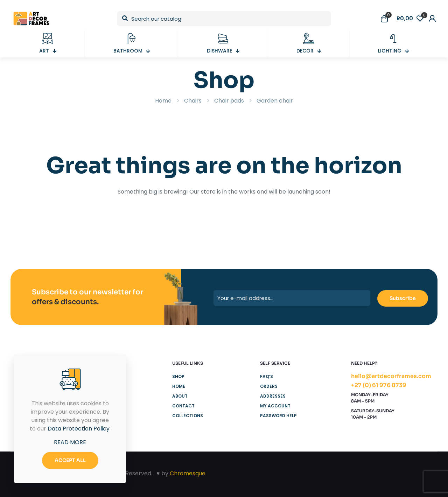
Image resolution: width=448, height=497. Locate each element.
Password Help (278, 416)
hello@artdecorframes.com (391, 376)
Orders (269, 386)
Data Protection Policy (79, 429)
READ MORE (70, 442)
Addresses (273, 396)
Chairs (193, 101)
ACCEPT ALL (70, 460)
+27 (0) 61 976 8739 (379, 385)
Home (163, 101)
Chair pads (229, 101)
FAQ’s (267, 376)
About (180, 396)
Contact (183, 406)
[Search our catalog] (224, 19)
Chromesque (188, 473)
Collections (188, 416)
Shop (178, 376)
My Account (275, 406)
